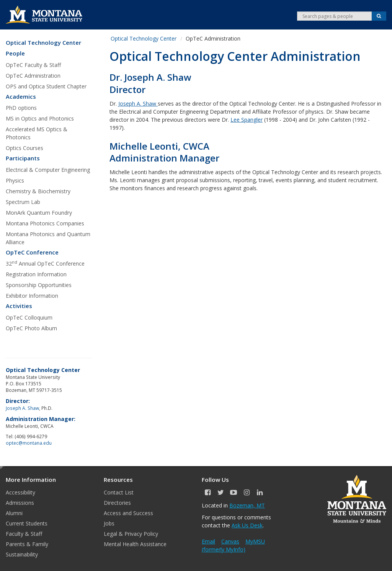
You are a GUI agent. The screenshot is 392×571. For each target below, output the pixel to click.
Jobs (109, 523)
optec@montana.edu (29, 443)
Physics (15, 180)
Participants (23, 158)
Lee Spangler (247, 120)
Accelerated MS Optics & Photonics (37, 133)
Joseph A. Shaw (137, 104)
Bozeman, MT (247, 505)
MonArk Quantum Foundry (39, 213)
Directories (117, 503)
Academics (21, 97)
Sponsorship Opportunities (39, 285)
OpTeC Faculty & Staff (33, 65)
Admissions (20, 503)
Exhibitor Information (32, 296)
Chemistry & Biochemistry (38, 191)
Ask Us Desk (247, 525)
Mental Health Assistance (135, 544)
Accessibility (20, 492)
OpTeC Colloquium (29, 317)
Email (208, 541)
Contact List (119, 492)
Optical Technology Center (43, 43)
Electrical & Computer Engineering (48, 170)
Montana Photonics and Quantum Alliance (48, 238)
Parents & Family (27, 544)
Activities (19, 306)
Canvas (230, 541)
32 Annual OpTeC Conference (45, 263)
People (15, 53)
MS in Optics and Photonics (40, 118)
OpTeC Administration (33, 76)
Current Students (27, 523)
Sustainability (22, 554)
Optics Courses (24, 148)
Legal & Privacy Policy (131, 534)
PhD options (21, 108)
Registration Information (36, 274)
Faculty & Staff (24, 534)
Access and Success (128, 513)
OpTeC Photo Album (31, 328)
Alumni (14, 513)
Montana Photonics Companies (45, 223)
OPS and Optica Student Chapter (46, 86)
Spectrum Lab (23, 202)
